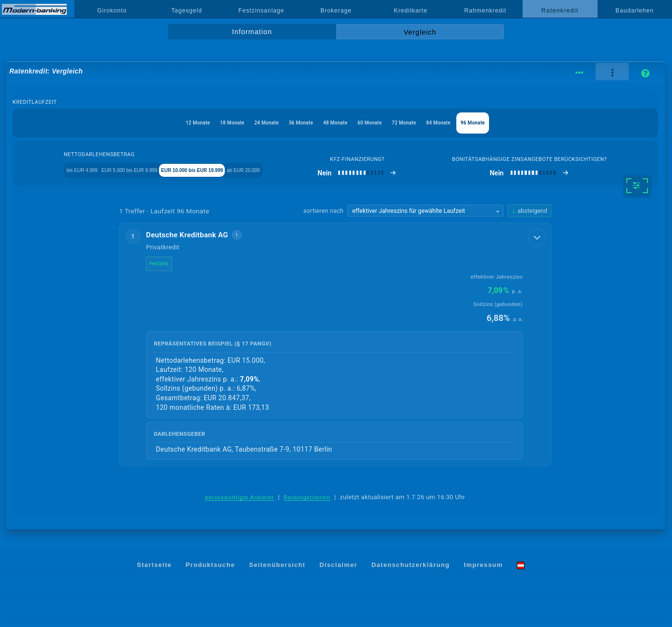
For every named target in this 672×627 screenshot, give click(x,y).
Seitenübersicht (277, 567)
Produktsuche (211, 567)
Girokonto (112, 11)
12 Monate (162, 123)
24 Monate (249, 123)
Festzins (167, 265)
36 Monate (292, 123)
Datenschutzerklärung (410, 567)
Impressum (483, 567)
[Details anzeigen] (538, 238)
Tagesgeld (186, 11)
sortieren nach (323, 213)
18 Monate (205, 123)
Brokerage (336, 11)
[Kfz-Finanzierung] (408, 175)
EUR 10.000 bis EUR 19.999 (231, 171)
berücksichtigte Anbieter (240, 500)
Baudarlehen (635, 11)
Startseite (154, 567)
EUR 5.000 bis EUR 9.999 (139, 171)
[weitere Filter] (637, 187)
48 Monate (335, 123)
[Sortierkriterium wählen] (425, 213)
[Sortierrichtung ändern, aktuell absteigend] (529, 213)
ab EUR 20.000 (308, 171)
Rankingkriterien (307, 500)
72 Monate (422, 123)
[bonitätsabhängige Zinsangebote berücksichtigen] (555, 175)
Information (252, 32)
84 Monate (466, 123)
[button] (335, 346)
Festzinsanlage (261, 11)
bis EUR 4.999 (67, 171)
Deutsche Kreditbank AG (195, 237)
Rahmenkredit (486, 11)
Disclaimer (338, 567)
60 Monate (379, 123)
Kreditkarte (411, 11)
